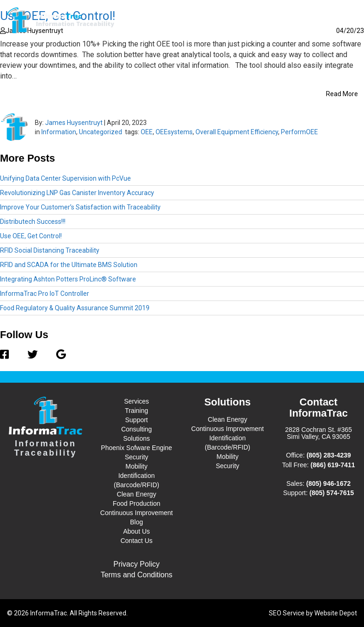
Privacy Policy (136, 564)
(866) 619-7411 (333, 465)
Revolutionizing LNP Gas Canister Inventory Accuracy (77, 193)
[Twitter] (32, 355)
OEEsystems (174, 132)
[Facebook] (9, 355)
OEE (147, 132)
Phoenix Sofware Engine (136, 448)
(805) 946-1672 (329, 483)
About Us (291, 20)
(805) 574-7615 (332, 493)
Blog (257, 20)
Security (137, 457)
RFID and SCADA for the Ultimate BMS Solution (69, 265)
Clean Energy (137, 494)
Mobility (136, 466)
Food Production (137, 503)
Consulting (136, 429)
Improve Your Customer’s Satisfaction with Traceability (80, 207)
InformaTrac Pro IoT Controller (45, 294)
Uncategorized (101, 132)
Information (59, 132)
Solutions (219, 20)
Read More (342, 94)
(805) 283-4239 (329, 455)
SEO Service (287, 613)
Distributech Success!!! (33, 222)
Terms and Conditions (137, 575)
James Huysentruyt (74, 123)
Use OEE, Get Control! (31, 236)
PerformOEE (299, 132)
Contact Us (334, 20)
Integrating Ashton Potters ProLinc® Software (68, 279)
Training (136, 411)
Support (136, 420)
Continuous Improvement (136, 513)
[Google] (56, 355)
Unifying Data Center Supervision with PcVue (65, 178)
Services (173, 20)
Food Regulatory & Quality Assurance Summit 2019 (75, 308)
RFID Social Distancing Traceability (50, 250)
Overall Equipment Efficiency (237, 132)
